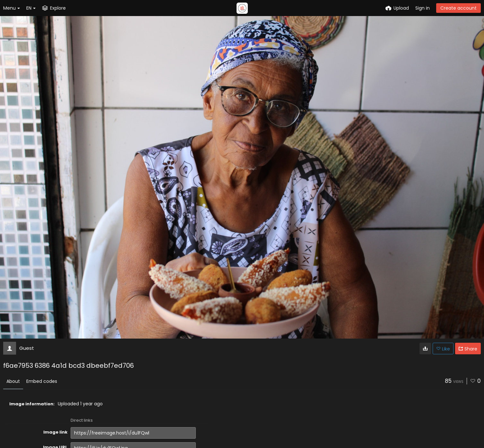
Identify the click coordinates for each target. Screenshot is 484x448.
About (13, 381)
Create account (458, 8)
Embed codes (42, 381)
